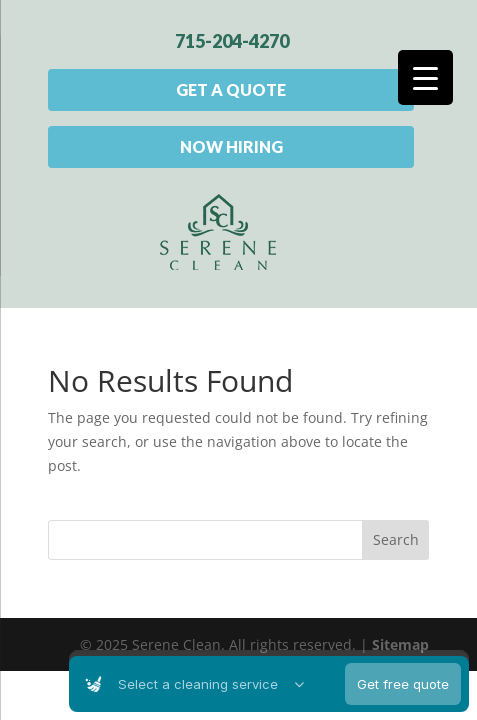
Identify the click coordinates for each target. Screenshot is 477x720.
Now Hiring (231, 146)
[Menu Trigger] (425, 77)
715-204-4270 (232, 41)
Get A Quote (231, 89)
